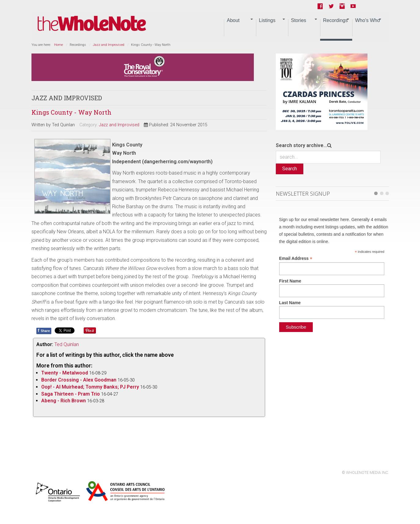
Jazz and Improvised (109, 45)
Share (44, 330)
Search (290, 169)
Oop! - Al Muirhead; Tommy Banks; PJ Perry (90, 387)
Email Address (296, 258)
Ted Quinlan (67, 344)
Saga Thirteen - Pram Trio (71, 394)
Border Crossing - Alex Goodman (79, 380)
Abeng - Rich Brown (64, 401)
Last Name (290, 303)
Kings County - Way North (71, 112)
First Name (290, 281)
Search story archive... (301, 145)
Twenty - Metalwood (65, 373)
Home (58, 45)
